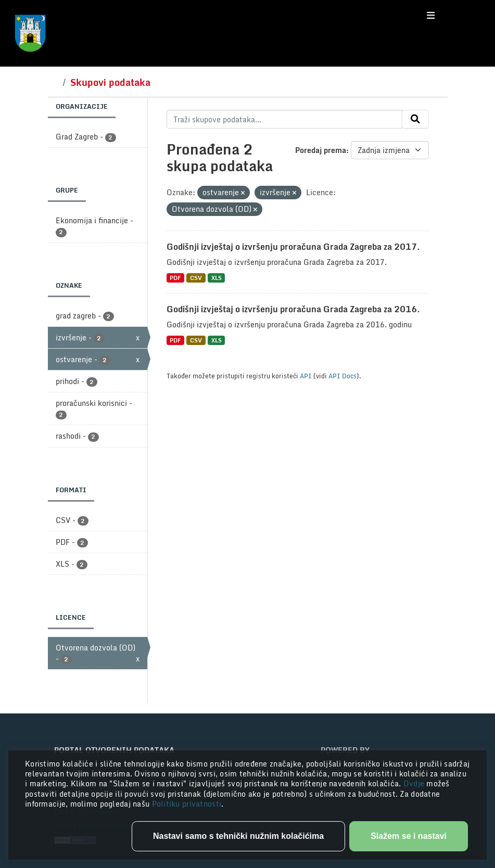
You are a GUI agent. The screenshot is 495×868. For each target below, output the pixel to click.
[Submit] (415, 119)
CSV (196, 278)
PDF (175, 278)
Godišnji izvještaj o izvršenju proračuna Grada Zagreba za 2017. (293, 247)
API (306, 376)
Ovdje (415, 783)
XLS (217, 278)
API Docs (342, 376)
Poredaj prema (321, 150)
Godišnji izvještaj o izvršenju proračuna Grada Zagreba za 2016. (293, 309)
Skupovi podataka (110, 82)
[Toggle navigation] (431, 16)
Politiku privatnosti (187, 804)
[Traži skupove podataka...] (284, 119)
